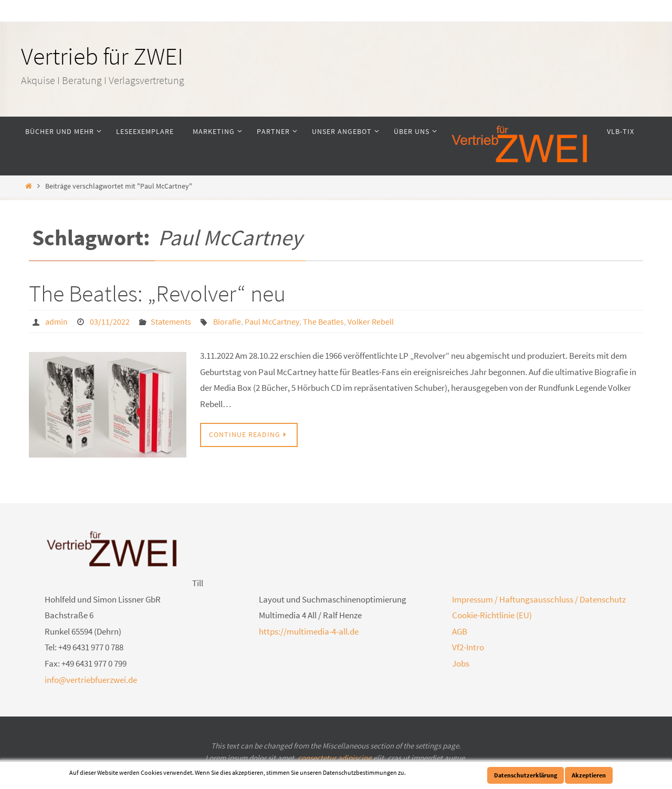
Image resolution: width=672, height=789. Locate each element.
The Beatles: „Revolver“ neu (157, 293)
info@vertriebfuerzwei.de (91, 680)
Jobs (461, 663)
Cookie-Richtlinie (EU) (492, 615)
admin (56, 321)
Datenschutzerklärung (526, 775)
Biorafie (227, 321)
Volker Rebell (371, 321)
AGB (460, 631)
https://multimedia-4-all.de (309, 631)
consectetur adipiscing (335, 758)
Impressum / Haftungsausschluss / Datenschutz (539, 599)
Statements (171, 321)
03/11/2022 (110, 321)
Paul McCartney (272, 321)
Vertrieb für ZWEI (102, 56)
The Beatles (323, 321)
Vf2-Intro (468, 647)
